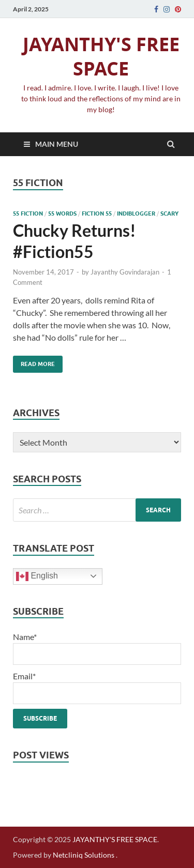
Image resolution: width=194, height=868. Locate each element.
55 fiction (28, 214)
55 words (62, 214)
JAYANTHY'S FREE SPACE (101, 56)
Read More (34, 362)
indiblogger (136, 214)
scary (169, 214)
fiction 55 (97, 214)
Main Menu (57, 144)
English (37, 576)
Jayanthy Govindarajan (125, 272)
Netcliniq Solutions (84, 855)
